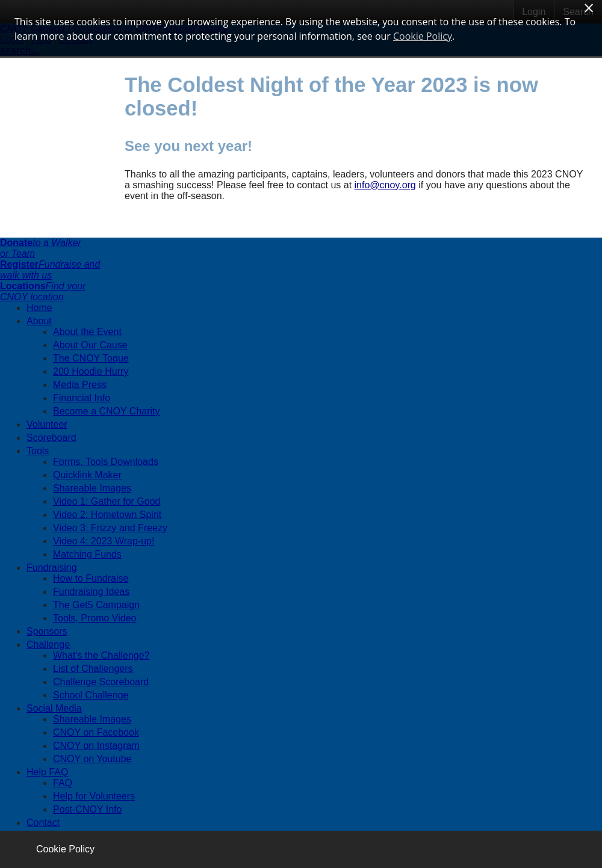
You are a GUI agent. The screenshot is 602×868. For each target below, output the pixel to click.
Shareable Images (92, 488)
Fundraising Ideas (91, 592)
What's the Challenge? (101, 655)
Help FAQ (47, 772)
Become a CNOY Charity (107, 411)
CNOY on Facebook (96, 732)
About (39, 321)
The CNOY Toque (91, 358)
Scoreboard (51, 438)
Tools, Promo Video (95, 618)
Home (39, 308)
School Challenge (91, 695)
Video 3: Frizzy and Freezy (110, 528)
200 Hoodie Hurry (91, 371)
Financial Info (82, 398)
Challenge (48, 645)
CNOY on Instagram (96, 746)
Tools (38, 451)
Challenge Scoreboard (101, 682)
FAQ (63, 783)
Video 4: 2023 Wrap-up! (104, 541)
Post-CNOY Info (87, 809)
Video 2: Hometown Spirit (107, 515)
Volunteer (47, 424)
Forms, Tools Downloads (106, 462)
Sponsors (47, 631)
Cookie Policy (65, 849)
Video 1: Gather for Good (107, 501)
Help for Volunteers (94, 796)
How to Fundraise (91, 578)
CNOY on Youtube (92, 759)
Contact (43, 823)
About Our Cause (90, 345)
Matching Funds (87, 554)
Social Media (54, 708)
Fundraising (52, 568)
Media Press (80, 385)
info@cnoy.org (385, 185)
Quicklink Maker (87, 475)
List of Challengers (93, 669)
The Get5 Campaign (96, 605)
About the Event (87, 332)
